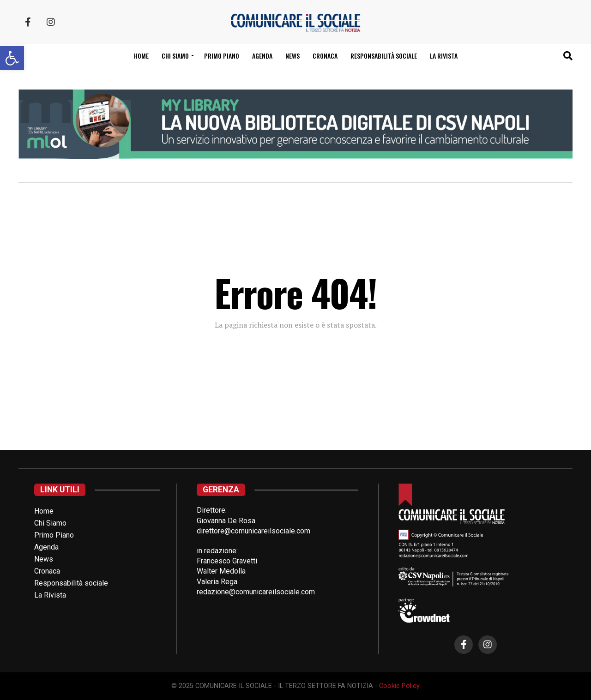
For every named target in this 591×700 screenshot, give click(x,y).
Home (141, 56)
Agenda (262, 56)
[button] (12, 58)
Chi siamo (175, 56)
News (292, 56)
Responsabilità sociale (384, 56)
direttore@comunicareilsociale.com (253, 531)
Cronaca (325, 56)
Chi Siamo (50, 523)
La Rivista (444, 56)
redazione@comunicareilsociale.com (256, 592)
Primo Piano (222, 56)
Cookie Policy (399, 686)
